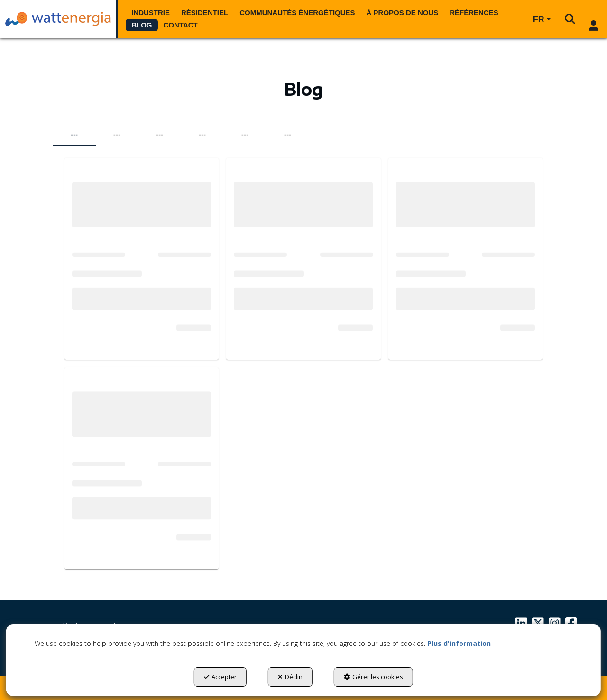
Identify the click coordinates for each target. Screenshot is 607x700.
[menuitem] (151, 13)
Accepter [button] (220, 677)
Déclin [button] (290, 677)
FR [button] (542, 19)
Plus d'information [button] (459, 643)
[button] (58, 19)
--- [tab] (74, 135)
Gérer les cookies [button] (373, 677)
